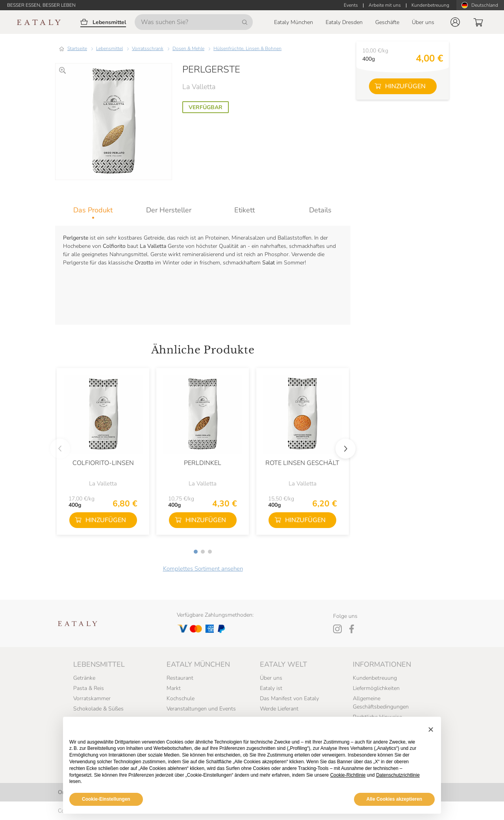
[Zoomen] (62, 70)
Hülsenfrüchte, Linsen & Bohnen (247, 48)
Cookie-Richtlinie (348, 775)
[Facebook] (352, 629)
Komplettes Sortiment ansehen (203, 569)
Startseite (77, 48)
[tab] (93, 210)
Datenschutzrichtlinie (398, 775)
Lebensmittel (109, 48)
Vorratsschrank (148, 48)
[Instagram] (337, 629)
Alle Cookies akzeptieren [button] (394, 799)
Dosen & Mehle (188, 48)
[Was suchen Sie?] (194, 22)
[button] (455, 22)
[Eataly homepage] (39, 22)
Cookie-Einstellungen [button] (106, 799)
